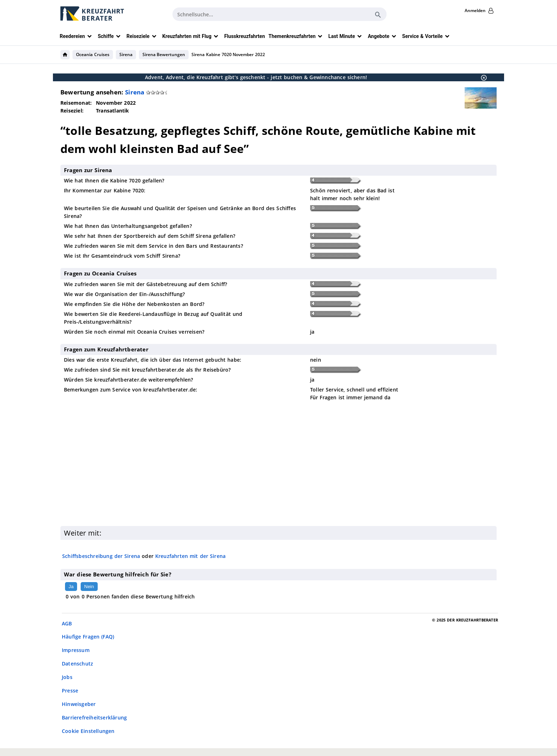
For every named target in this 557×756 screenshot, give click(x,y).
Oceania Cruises (93, 54)
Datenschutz (77, 664)
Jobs (67, 677)
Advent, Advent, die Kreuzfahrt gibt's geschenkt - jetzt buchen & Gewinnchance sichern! (256, 77)
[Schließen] (482, 77)
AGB (67, 623)
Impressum (76, 650)
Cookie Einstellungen (88, 731)
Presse (70, 691)
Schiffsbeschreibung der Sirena (101, 556)
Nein (89, 587)
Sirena (126, 54)
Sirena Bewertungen (164, 54)
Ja (71, 587)
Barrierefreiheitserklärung (94, 717)
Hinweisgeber (79, 704)
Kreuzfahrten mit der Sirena (190, 556)
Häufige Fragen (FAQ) (88, 637)
